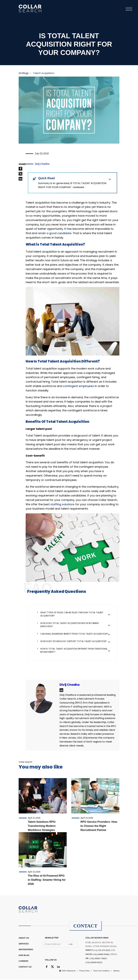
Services (24, 944)
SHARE (22, 165)
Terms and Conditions (101, 971)
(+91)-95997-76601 (98, 959)
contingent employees (78, 387)
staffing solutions (62, 505)
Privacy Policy (84, 971)
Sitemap (116, 971)
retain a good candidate (55, 234)
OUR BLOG (24, 956)
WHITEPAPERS (26, 950)
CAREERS (24, 962)
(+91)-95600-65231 (94, 963)
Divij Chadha (42, 164)
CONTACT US (25, 967)
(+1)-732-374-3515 (102, 951)
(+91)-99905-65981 (101, 955)
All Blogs (24, 74)
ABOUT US (24, 939)
